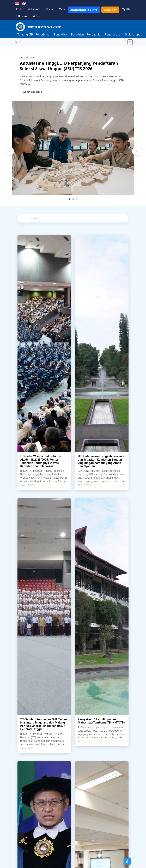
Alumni (49, 9)
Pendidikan (61, 34)
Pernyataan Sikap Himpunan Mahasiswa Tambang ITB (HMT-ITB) (101, 721)
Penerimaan (43, 34)
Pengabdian (94, 34)
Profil (19, 9)
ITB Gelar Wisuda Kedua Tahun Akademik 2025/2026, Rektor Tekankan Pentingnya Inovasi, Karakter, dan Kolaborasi (41, 461)
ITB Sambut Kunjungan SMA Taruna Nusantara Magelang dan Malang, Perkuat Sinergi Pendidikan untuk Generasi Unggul (44, 724)
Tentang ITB (25, 34)
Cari (36, 16)
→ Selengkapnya (31, 92)
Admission (110, 10)
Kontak (22, 16)
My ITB (126, 9)
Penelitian (78, 34)
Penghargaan (114, 34)
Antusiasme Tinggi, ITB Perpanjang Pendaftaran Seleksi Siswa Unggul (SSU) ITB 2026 (69, 66)
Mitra (62, 9)
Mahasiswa (34, 9)
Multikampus (133, 34)
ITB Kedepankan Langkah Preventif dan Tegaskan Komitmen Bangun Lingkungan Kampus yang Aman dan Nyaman (101, 461)
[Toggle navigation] (130, 42)
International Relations (84, 10)
